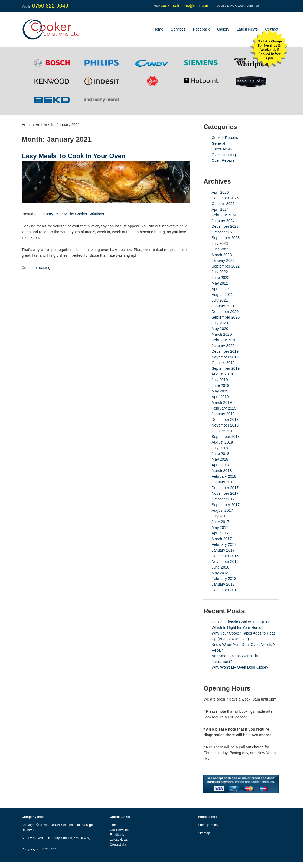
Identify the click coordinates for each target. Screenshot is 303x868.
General (218, 143)
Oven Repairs (223, 160)
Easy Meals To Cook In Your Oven (74, 156)
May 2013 (220, 573)
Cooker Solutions (89, 214)
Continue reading (39, 268)
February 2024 (224, 215)
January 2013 (223, 584)
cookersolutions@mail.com (185, 6)
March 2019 (221, 402)
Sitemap (204, 833)
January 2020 (223, 346)
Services (178, 29)
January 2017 (223, 550)
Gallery (223, 29)
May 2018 (220, 459)
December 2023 (225, 226)
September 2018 (226, 437)
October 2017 (223, 499)
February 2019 (224, 408)
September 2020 (226, 317)
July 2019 (220, 380)
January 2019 (223, 414)
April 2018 (220, 465)
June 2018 (220, 454)
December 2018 (225, 420)
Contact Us (118, 844)
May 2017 (220, 527)
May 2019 (220, 391)
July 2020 (220, 323)
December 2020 (225, 312)
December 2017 (225, 488)
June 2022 (220, 278)
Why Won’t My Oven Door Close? (240, 667)
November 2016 (225, 562)
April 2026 (220, 192)
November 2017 (225, 493)
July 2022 (220, 272)
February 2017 (224, 544)
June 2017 (220, 522)
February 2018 (224, 476)
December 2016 (225, 556)
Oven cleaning (224, 155)
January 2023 (223, 260)
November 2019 (225, 357)
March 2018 (221, 471)
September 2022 (226, 266)
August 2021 (222, 295)
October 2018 (223, 431)
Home (158, 29)
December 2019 (225, 351)
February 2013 (224, 579)
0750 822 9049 (50, 6)
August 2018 (222, 442)
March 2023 (221, 255)
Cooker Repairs (225, 138)
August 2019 (222, 374)
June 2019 (220, 385)
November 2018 (225, 425)
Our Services (119, 830)
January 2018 (223, 482)
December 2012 (225, 590)
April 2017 (220, 533)
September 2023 (226, 238)
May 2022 (220, 283)
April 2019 (220, 397)
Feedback (201, 29)
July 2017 (220, 516)
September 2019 (226, 368)
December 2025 (225, 198)
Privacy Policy (208, 825)
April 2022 (220, 289)
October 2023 (223, 232)
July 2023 (220, 243)
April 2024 (220, 209)
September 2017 (226, 505)
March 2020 (221, 334)
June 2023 (220, 249)
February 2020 (224, 340)
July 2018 (220, 448)
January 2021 (223, 306)
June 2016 (220, 567)
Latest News (247, 29)
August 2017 (222, 510)
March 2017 (221, 539)
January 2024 (223, 221)
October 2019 (223, 363)
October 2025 (223, 204)
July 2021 (220, 300)
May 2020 (220, 329)
